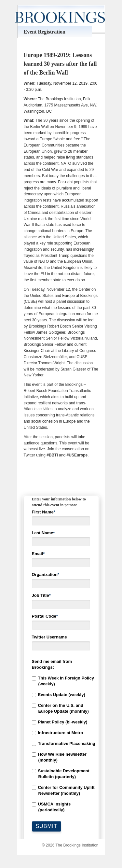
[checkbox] (61, 744)
